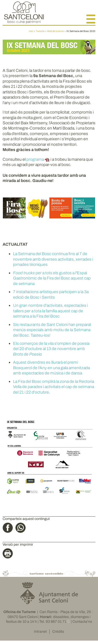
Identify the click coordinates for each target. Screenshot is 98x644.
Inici (31, 31)
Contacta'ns (82, 622)
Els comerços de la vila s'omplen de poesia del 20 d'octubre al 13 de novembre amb (51, 349)
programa (35, 159)
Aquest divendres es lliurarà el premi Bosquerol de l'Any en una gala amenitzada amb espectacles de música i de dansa (51, 368)
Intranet (40, 632)
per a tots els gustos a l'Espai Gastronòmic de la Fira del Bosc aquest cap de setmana (52, 278)
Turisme (40, 31)
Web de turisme (55, 31)
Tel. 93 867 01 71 (53, 622)
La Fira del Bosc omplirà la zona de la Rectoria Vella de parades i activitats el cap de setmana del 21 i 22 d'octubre (54, 387)
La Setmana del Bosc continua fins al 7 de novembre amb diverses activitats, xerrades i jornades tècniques (53, 259)
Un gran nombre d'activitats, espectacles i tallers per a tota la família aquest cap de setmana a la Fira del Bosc (50, 311)
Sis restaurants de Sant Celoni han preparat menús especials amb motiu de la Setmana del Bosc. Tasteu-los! (52, 330)
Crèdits (58, 632)
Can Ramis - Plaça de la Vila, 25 (65, 612)
